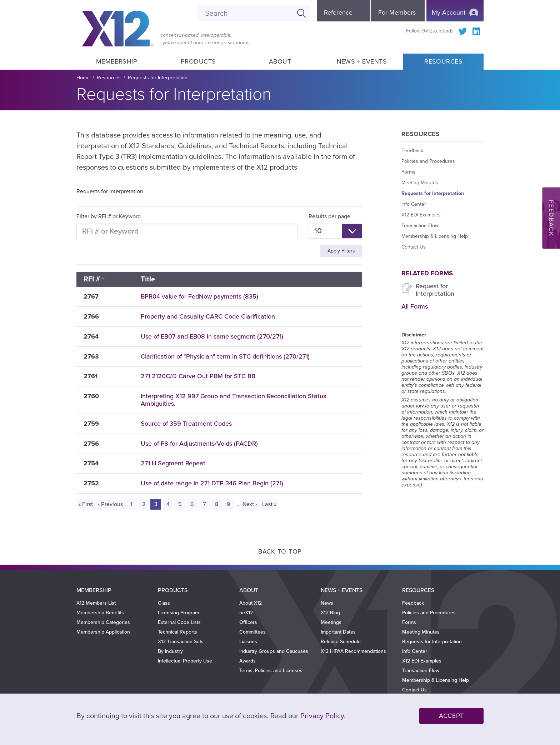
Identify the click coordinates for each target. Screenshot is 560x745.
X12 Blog (330, 613)
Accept (451, 716)
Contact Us (414, 247)
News (327, 603)
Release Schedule (341, 642)
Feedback (412, 151)
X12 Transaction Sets (181, 642)
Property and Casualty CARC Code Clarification (208, 316)
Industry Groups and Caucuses (274, 651)
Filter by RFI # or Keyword (109, 216)
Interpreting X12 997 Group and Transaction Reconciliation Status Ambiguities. (233, 400)
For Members (397, 12)
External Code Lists (179, 622)
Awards (247, 661)
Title (148, 279)
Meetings (331, 622)
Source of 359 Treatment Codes (186, 424)
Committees (252, 632)
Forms (408, 172)
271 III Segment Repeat (173, 463)
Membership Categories (103, 622)
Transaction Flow (420, 226)
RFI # (95, 279)
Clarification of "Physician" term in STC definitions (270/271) (225, 356)
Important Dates (338, 632)
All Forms (415, 306)
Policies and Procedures (428, 161)
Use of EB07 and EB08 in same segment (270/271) (212, 336)
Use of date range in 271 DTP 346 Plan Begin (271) (212, 483)
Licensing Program (178, 613)
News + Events (362, 61)
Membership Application (103, 632)
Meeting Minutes (420, 183)
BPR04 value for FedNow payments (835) (199, 296)
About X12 (251, 603)
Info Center (414, 204)
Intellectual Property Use (185, 661)
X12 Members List (96, 603)
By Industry (170, 651)
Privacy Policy (322, 716)
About (280, 61)
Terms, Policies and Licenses (271, 671)
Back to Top (280, 551)
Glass (164, 603)
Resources (443, 61)
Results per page (329, 216)
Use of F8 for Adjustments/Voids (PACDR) (199, 444)
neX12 (246, 613)
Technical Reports (177, 632)
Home (83, 78)
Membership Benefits (100, 613)
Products (198, 61)
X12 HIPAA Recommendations (353, 651)
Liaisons (248, 642)
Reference (338, 12)
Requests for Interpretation (158, 78)
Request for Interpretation (435, 290)
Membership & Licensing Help (435, 236)
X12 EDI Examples (421, 215)
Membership (116, 61)
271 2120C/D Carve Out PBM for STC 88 (198, 376)
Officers (248, 622)
